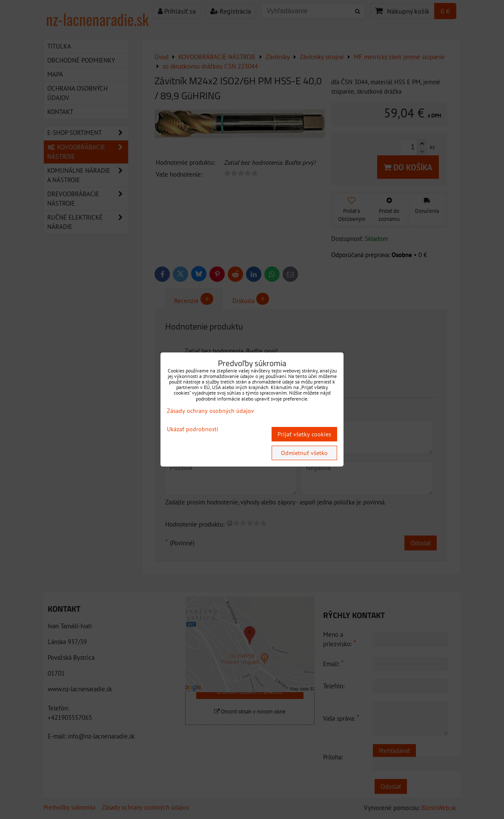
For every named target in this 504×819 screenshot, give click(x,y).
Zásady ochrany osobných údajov (210, 411)
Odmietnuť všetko (304, 453)
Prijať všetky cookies (304, 434)
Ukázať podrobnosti (193, 429)
